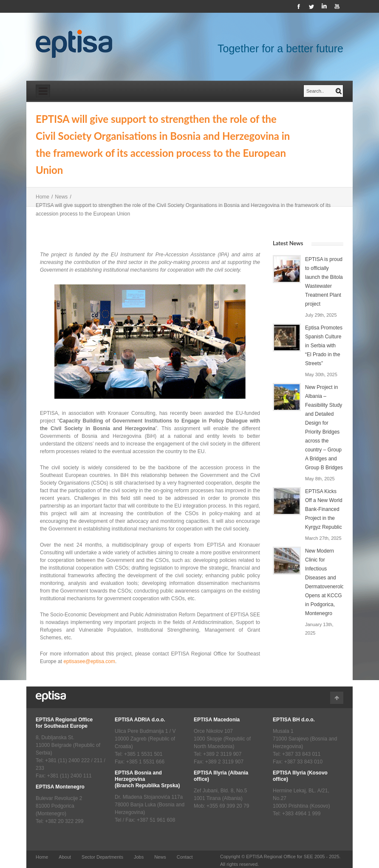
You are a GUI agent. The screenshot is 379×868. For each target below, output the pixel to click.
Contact (185, 857)
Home (42, 197)
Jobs (139, 857)
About (65, 857)
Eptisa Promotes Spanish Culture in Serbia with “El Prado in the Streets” (324, 346)
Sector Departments (102, 857)
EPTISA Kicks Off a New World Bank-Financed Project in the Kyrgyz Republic (324, 509)
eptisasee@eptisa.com (89, 661)
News (61, 197)
